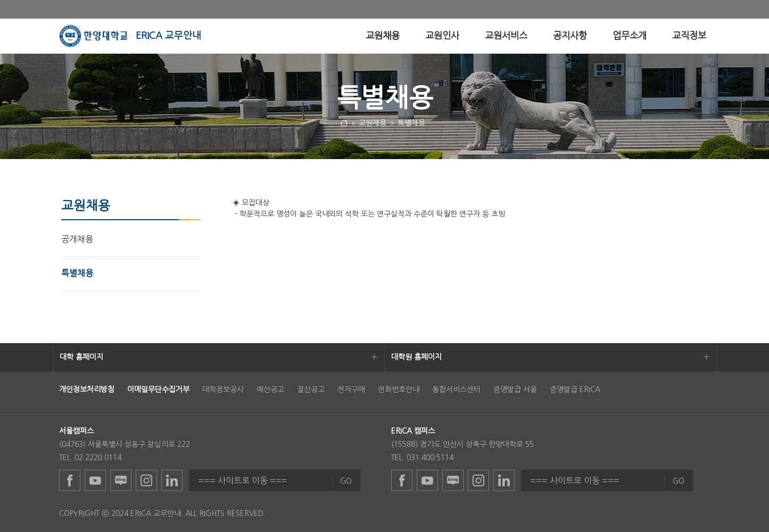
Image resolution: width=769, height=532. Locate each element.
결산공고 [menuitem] (311, 389)
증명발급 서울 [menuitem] (515, 389)
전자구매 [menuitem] (351, 389)
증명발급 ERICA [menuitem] (575, 389)
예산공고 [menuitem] (270, 389)
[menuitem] (383, 36)
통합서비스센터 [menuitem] (456, 389)
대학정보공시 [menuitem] (223, 389)
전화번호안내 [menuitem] (399, 389)
